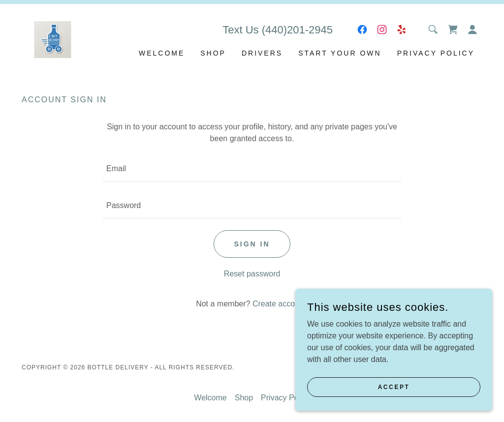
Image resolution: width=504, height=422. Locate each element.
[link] (53, 39)
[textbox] (252, 169)
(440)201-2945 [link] (297, 30)
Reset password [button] (252, 274)
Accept (394, 387)
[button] (472, 30)
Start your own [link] (340, 53)
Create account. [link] (280, 304)
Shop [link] (213, 53)
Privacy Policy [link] (436, 53)
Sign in (252, 244)
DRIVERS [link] (262, 53)
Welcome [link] (162, 53)
